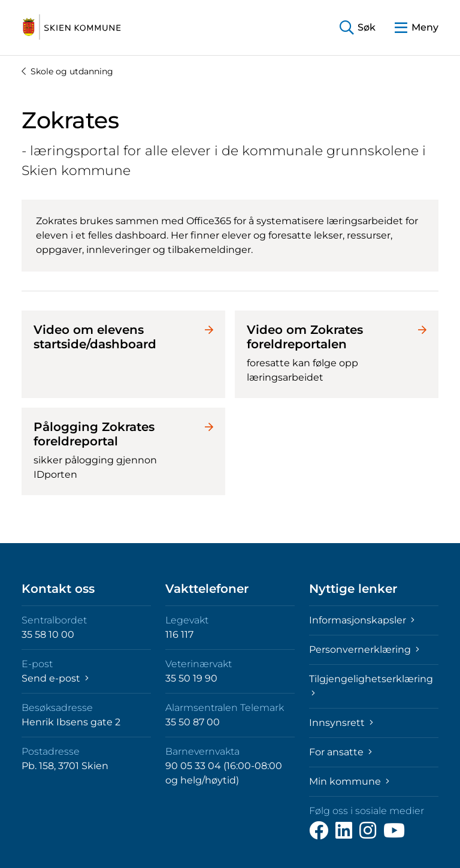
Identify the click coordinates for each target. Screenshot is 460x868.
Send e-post (55, 678)
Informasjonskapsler (362, 620)
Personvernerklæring (364, 650)
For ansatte (341, 752)
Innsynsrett (341, 723)
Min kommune (349, 781)
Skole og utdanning (67, 71)
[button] (358, 28)
